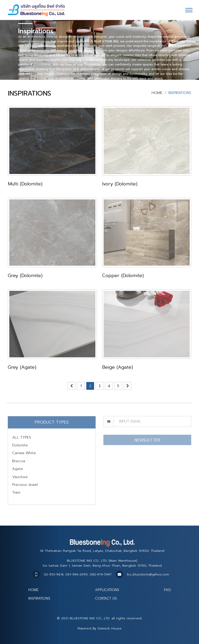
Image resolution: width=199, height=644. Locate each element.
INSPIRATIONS (39, 598)
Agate (18, 469)
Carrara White (24, 453)
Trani (16, 492)
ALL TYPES (22, 437)
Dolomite (20, 445)
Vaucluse (20, 477)
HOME (157, 93)
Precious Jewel (25, 485)
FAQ (167, 590)
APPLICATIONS (107, 590)
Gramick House (109, 628)
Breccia (19, 461)
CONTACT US (106, 598)
